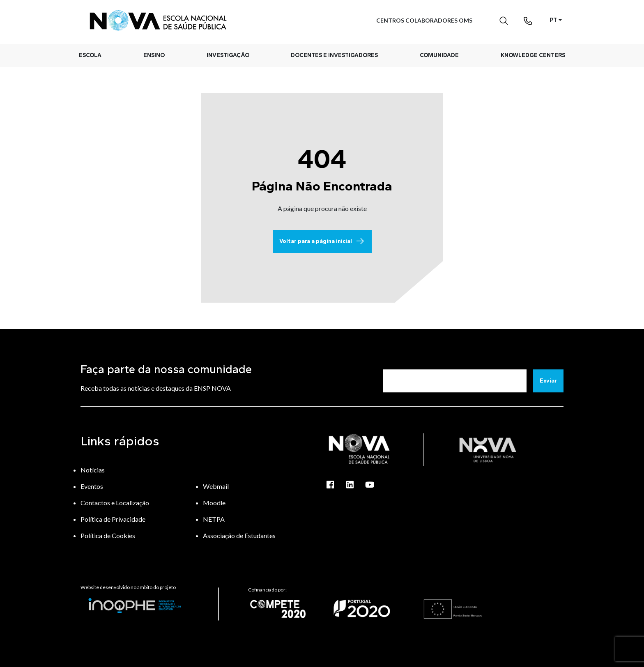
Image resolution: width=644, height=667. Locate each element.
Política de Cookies (108, 535)
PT (553, 20)
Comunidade (439, 55)
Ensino (154, 55)
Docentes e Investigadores (334, 55)
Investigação (228, 55)
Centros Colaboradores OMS (424, 20)
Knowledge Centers (533, 55)
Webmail (216, 486)
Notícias (93, 470)
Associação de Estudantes (239, 535)
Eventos (92, 486)
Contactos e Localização (115, 503)
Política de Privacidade (113, 519)
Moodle (214, 503)
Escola (90, 55)
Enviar (548, 381)
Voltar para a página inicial (322, 241)
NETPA (214, 519)
